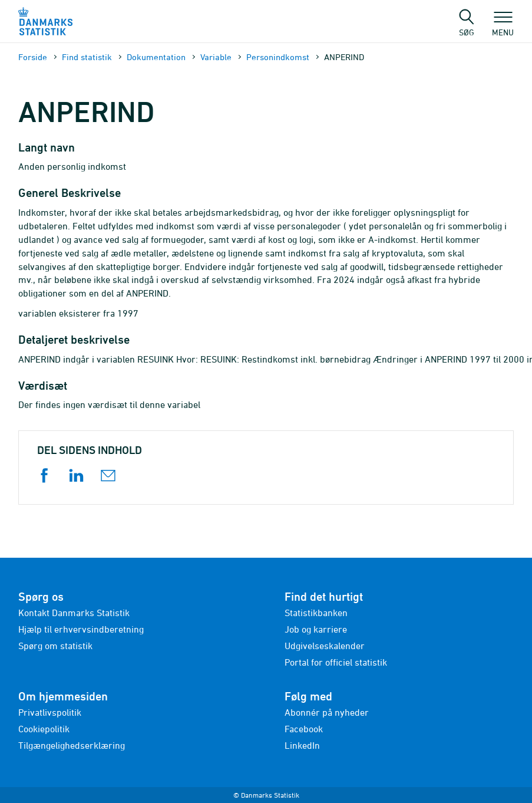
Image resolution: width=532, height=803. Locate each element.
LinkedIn (302, 745)
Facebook (304, 729)
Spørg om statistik (55, 646)
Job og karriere (316, 629)
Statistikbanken (316, 613)
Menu (503, 27)
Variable (216, 57)
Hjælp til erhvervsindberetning (81, 629)
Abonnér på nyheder (327, 712)
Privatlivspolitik (50, 712)
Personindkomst (278, 57)
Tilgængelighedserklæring (72, 745)
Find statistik (87, 57)
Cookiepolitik (44, 729)
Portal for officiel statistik (336, 662)
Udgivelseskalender (325, 646)
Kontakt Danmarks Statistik (74, 613)
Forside (33, 57)
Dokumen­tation (156, 57)
